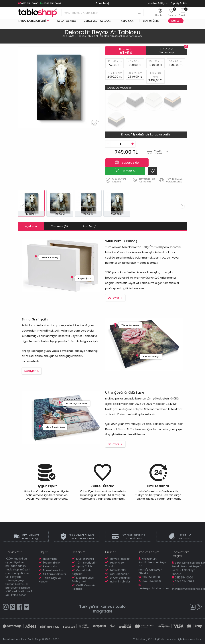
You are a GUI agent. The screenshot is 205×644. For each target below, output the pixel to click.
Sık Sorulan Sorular (55, 574)
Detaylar (114, 298)
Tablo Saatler (118, 570)
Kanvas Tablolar (120, 559)
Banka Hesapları (53, 570)
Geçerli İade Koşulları (82, 572)
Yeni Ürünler (152, 21)
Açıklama (31, 226)
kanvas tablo (113, 606)
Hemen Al (125, 171)
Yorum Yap (167, 52)
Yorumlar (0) (60, 226)
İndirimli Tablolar (120, 582)
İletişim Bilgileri (52, 563)
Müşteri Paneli (85, 559)
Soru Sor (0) (90, 226)
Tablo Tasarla (66, 21)
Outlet (176, 21)
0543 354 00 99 (51, 3)
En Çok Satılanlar (120, 578)
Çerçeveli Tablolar (97, 21)
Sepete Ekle (127, 162)
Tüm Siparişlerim (87, 563)
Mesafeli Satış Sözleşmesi (83, 580)
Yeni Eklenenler (119, 574)
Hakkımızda (50, 559)
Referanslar (50, 566)
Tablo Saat (127, 21)
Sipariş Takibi (179, 3)
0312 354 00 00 (28, 3)
